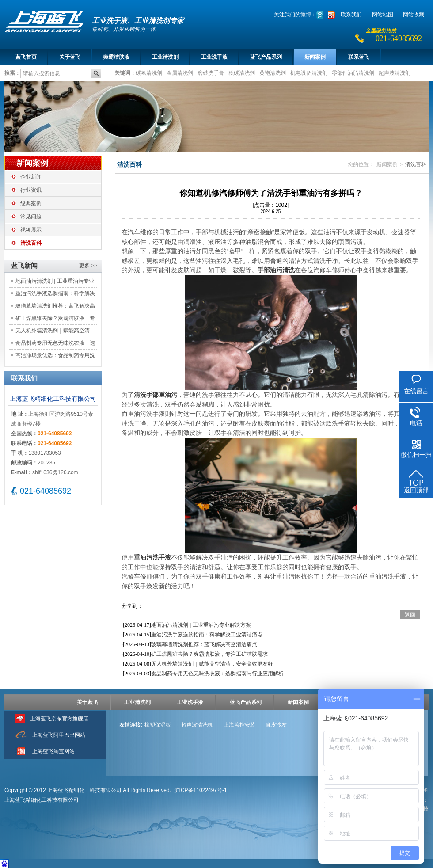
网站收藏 (414, 15)
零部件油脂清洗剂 (353, 72)
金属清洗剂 (180, 72)
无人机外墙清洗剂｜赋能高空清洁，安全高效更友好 (53, 332)
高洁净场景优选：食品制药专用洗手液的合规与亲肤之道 (55, 357)
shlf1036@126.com (55, 472)
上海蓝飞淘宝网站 (53, 751)
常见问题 (31, 217)
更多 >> (88, 266)
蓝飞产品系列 (266, 57)
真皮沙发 (276, 725)
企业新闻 (31, 177)
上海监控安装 (239, 725)
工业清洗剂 (165, 57)
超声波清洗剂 (395, 72)
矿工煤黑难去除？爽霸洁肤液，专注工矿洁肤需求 (55, 320)
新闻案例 (315, 57)
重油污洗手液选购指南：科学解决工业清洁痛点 (55, 295)
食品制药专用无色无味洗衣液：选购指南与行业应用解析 (55, 345)
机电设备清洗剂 (309, 72)
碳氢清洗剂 (149, 72)
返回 (410, 615)
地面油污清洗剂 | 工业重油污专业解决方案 (55, 283)
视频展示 (31, 230)
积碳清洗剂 (242, 72)
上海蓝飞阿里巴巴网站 (59, 735)
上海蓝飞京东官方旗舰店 (59, 719)
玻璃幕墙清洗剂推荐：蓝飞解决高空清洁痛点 (55, 307)
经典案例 (31, 203)
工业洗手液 (214, 57)
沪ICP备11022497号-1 (201, 790)
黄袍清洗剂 (273, 72)
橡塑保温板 (158, 725)
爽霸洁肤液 (116, 57)
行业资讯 (31, 190)
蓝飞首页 (26, 57)
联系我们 (351, 15)
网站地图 (383, 15)
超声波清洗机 (197, 725)
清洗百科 (31, 243)
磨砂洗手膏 (211, 72)
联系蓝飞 (359, 57)
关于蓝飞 (70, 57)
